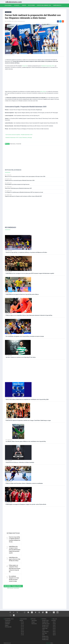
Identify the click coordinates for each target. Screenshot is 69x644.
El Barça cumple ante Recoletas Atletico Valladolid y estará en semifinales (24, 483)
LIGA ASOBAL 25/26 (9, 619)
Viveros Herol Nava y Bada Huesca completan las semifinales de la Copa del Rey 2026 (27, 399)
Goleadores (8, 622)
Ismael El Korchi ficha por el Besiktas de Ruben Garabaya (20, 462)
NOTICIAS (33, 619)
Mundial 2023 (45, 627)
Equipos (7, 625)
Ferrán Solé (19, 144)
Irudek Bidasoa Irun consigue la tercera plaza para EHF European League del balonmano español (30, 273)
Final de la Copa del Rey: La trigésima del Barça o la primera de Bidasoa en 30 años (26, 252)
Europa (25, 5)
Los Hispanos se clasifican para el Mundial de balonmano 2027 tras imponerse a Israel (24, 192)
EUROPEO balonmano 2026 (44, 5)
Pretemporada (8, 627)
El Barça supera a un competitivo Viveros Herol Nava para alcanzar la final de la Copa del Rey (29, 315)
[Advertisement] (32, 80)
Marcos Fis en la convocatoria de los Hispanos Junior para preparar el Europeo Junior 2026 (25, 176)
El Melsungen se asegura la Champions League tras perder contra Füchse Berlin (26, 504)
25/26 (54, 624)
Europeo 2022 (45, 632)
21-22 (22, 628)
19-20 (22, 632)
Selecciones (32, 5)
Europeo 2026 (45, 620)
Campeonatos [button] (57, 5)
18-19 (22, 633)
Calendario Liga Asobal (13, 588)
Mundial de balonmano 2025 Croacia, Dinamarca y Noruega (19, 137)
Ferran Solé (25, 66)
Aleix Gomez (13, 144)
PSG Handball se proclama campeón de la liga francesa (17, 184)
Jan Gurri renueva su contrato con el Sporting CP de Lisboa (21, 357)
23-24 (22, 625)
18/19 (54, 635)
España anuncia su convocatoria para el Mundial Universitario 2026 (20, 180)
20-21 (22, 630)
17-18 (22, 635)
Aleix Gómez (43, 91)
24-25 (22, 624)
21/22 (54, 630)
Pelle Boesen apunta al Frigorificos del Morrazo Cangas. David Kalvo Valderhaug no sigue (28, 420)
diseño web (48, 643)
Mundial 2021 (45, 636)
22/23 (54, 628)
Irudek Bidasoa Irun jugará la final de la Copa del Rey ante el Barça (22, 294)
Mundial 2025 (45, 622)
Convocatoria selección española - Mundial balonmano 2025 (19, 135)
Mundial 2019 (45, 639)
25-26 (22, 622)
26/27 (54, 622)
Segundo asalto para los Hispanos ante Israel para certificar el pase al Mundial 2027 (23, 196)
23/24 (54, 627)
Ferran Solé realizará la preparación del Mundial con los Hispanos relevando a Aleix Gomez (33, 17)
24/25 (54, 625)
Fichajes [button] (17, 5)
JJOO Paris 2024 (46, 624)
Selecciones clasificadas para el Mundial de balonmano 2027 (18, 188)
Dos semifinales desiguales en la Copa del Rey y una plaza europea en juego (25, 336)
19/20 (54, 633)
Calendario (7, 624)
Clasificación (8, 620)
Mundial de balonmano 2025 (48, 66)
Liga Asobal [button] (8, 5)
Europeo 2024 (45, 625)
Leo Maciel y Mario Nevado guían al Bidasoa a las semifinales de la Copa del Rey (26, 441)
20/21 (54, 632)
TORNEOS (44, 619)
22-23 (22, 627)
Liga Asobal (34, 620)
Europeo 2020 (45, 638)
